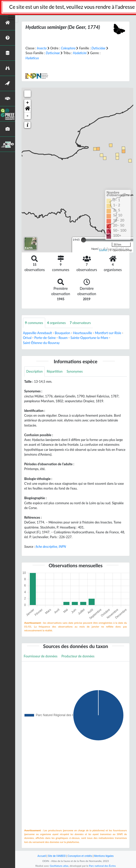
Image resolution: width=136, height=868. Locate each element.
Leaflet (103, 250)
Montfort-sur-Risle (108, 333)
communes (34, 323)
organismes (57, 323)
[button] (28, 109)
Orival (27, 338)
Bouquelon (62, 333)
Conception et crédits (80, 856)
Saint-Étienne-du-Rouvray (41, 343)
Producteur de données (78, 656)
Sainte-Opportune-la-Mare (89, 338)
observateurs (80, 323)
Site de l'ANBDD (57, 856)
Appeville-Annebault (37, 333)
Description (34, 371)
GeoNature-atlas (59, 866)
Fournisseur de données (41, 656)
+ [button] (28, 103)
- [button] (28, 116)
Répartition (55, 371)
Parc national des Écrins (102, 866)
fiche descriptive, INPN (51, 547)
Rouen (63, 338)
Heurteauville (82, 333)
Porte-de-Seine (45, 338)
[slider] (84, 240)
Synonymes (75, 371)
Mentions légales (104, 856)
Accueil (42, 856)
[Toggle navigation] (11, 18)
